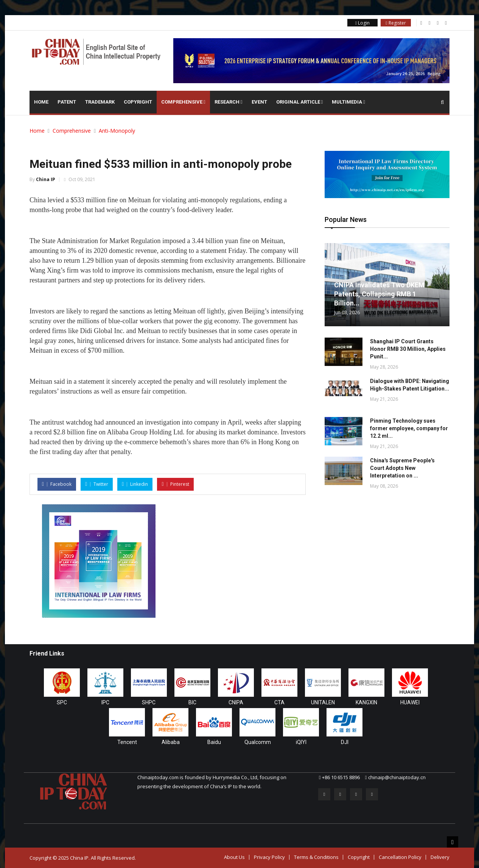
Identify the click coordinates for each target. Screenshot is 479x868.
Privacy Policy (269, 857)
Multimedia (348, 102)
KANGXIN (366, 702)
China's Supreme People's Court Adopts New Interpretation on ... (402, 468)
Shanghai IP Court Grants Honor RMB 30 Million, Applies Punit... (408, 349)
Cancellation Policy (400, 857)
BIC (192, 702)
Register (396, 23)
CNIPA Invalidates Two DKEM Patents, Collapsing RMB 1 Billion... (379, 294)
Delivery (440, 857)
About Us (234, 857)
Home (41, 102)
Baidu (214, 742)
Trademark (100, 102)
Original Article (300, 102)
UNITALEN (323, 702)
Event (259, 102)
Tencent (127, 742)
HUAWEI (410, 702)
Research (229, 102)
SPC (62, 702)
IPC (105, 702)
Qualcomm (258, 742)
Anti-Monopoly (117, 131)
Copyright (138, 102)
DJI (345, 742)
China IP (46, 179)
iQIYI (301, 742)
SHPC (149, 702)
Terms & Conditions (316, 857)
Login (362, 23)
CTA (279, 702)
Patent (67, 102)
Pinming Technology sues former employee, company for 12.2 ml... (409, 428)
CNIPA (236, 702)
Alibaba (171, 742)
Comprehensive (183, 102)
